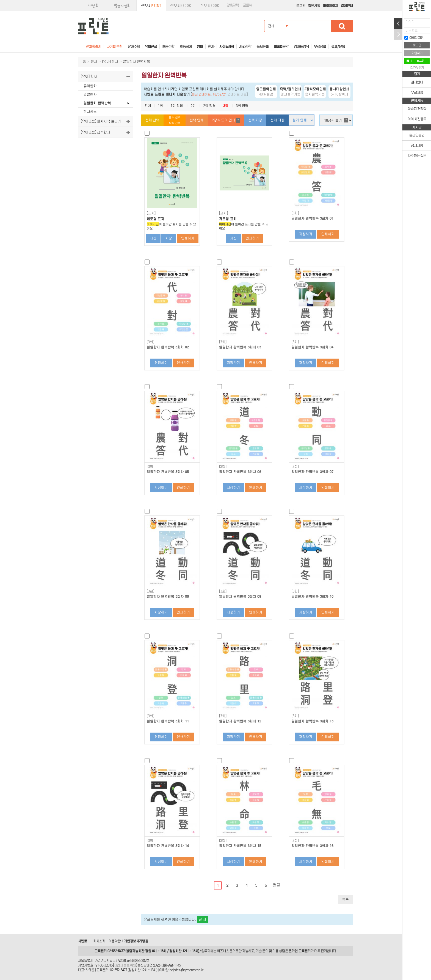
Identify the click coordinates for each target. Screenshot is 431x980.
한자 (94, 62)
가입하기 (417, 53)
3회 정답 (242, 106)
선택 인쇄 (197, 120)
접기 (398, 34)
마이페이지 (331, 6)
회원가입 (314, 6)
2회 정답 (209, 106)
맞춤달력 (233, 5)
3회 (226, 106)
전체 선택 (152, 120)
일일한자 (90, 95)
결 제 (202, 919)
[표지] (151, 213)
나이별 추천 (114, 47)
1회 (160, 106)
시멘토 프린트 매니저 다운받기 (167, 94)
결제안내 (347, 6)
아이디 (410, 22)
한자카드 (90, 112)
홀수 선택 (175, 117)
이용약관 (115, 941)
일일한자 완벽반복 (97, 103)
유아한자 (90, 86)
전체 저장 (277, 120)
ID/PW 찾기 (417, 68)
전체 (148, 106)
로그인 (301, 6)
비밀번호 (411, 30)
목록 (346, 899)
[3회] (295, 213)
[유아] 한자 (110, 62)
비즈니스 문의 (226, 951)
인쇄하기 (188, 238)
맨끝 (277, 885)
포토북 (248, 5)
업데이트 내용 (237, 94)
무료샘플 (320, 47)
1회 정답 (177, 106)
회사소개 (99, 941)
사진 (153, 238)
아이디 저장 (414, 38)
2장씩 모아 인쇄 (226, 120)
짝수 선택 (175, 123)
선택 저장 (255, 120)
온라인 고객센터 (300, 951)
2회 (193, 106)
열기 (398, 24)
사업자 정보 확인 (125, 965)
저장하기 (306, 234)
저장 (169, 238)
